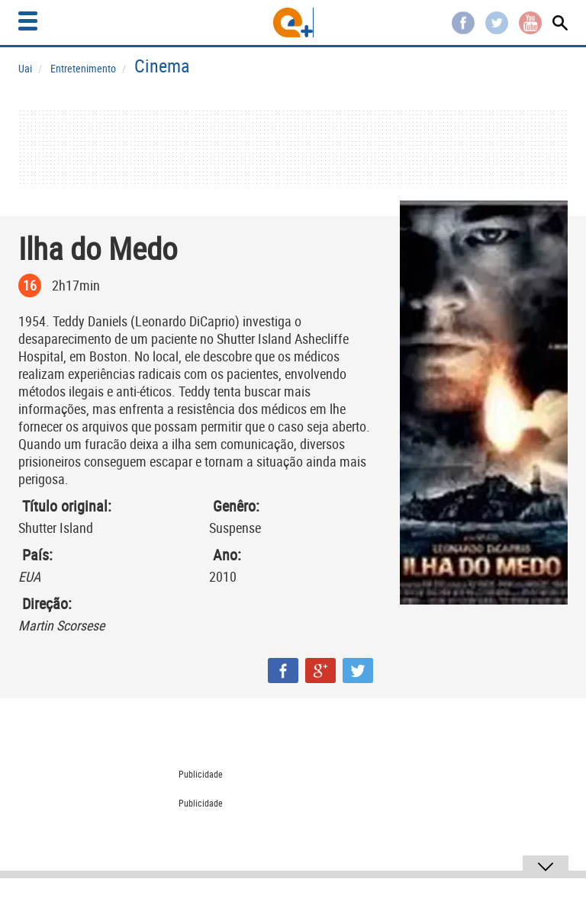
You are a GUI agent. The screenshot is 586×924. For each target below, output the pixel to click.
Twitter (497, 23)
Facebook (463, 23)
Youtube (530, 23)
